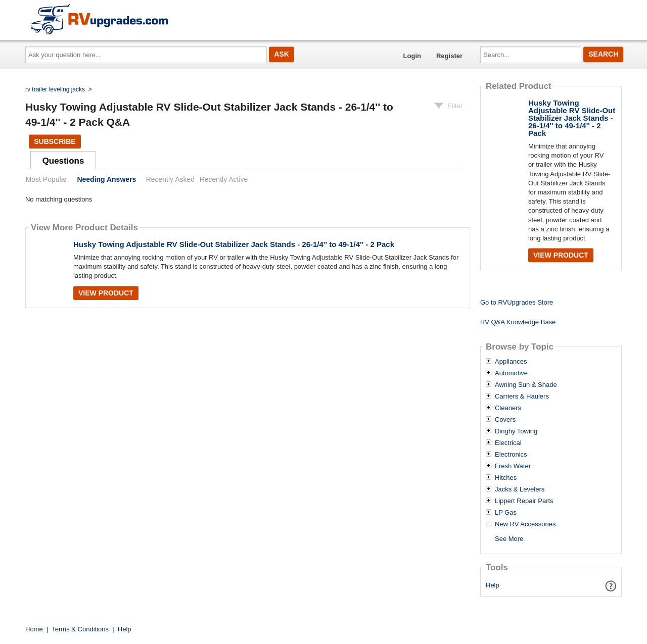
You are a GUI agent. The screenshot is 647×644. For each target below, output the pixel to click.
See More (509, 539)
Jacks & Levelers (520, 489)
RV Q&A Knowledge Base (518, 322)
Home (34, 629)
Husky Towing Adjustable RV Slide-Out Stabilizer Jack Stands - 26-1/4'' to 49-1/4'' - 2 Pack (234, 244)
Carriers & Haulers (522, 397)
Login (412, 56)
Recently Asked (170, 179)
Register (449, 56)
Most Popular (47, 179)
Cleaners (508, 408)
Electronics (511, 455)
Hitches (506, 478)
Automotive (511, 373)
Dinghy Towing (516, 431)
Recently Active (224, 179)
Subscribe (55, 141)
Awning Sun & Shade (526, 385)
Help (493, 585)
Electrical (508, 443)
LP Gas (506, 513)
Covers (505, 420)
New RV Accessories (525, 524)
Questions (63, 161)
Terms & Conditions (80, 629)
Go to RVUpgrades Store (517, 302)
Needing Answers (106, 179)
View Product (106, 293)
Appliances (511, 362)
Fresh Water (513, 466)
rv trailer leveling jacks (55, 89)
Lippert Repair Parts (524, 501)
